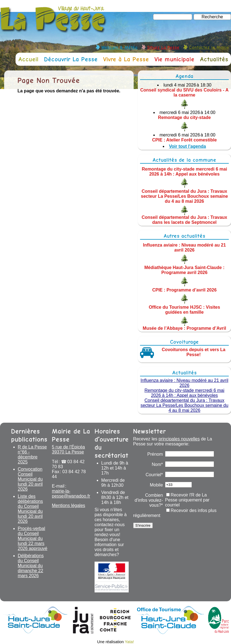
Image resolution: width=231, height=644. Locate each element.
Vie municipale (174, 59)
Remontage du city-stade (184, 117)
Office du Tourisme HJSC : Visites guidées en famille (184, 310)
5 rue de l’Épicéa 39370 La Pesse (68, 449)
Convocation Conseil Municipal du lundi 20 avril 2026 (30, 479)
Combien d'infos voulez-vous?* (149, 500)
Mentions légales (68, 505)
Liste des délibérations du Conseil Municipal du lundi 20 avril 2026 (30, 509)
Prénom (155, 454)
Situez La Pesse (163, 47)
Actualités (214, 59)
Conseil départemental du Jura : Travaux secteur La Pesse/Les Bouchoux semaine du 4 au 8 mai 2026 (184, 196)
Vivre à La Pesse (126, 59)
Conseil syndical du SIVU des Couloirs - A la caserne (185, 92)
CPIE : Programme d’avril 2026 (184, 290)
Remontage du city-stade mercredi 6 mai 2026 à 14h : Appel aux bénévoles (184, 171)
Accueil (28, 59)
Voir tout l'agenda (187, 146)
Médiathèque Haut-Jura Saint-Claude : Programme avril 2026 (185, 270)
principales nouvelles (179, 439)
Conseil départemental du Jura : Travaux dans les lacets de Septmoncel (185, 220)
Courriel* (154, 475)
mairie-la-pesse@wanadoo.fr (71, 494)
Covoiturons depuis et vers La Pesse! (193, 352)
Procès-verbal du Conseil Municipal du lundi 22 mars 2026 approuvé (33, 538)
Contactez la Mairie (209, 47)
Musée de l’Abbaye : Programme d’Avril (185, 328)
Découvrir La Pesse (71, 59)
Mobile (156, 485)
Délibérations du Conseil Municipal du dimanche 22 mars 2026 (31, 566)
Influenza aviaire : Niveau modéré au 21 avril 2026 (185, 248)
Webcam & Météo (119, 47)
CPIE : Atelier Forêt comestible (184, 140)
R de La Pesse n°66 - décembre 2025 (32, 454)
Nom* (157, 464)
